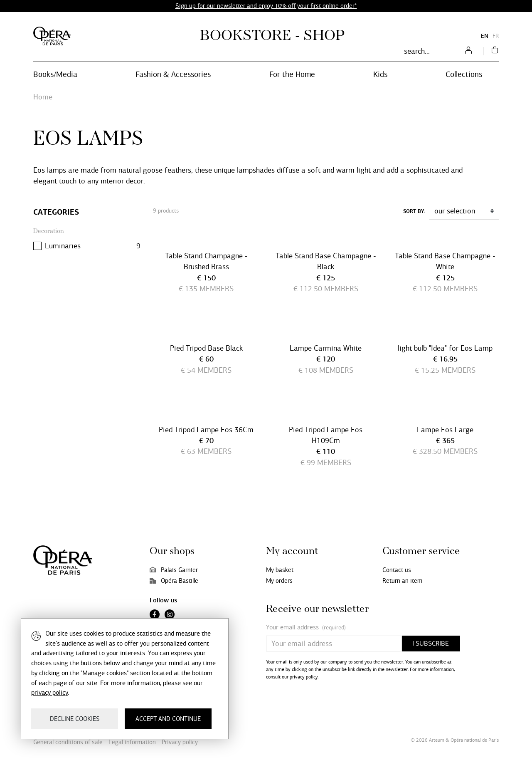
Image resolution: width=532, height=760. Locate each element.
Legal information (132, 742)
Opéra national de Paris (475, 740)
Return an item (402, 581)
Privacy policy (180, 742)
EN (485, 36)
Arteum (437, 740)
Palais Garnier (174, 570)
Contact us (397, 570)
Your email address (306, 628)
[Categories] (87, 212)
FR (496, 36)
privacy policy (304, 677)
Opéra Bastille (174, 581)
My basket (280, 570)
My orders (279, 581)
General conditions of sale (68, 742)
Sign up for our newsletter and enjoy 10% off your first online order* (266, 6)
